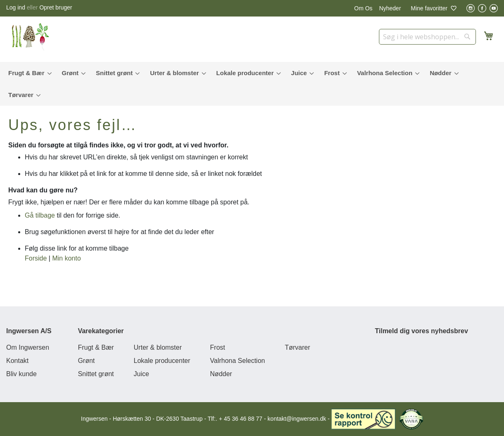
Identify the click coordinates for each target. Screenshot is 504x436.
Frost (218, 347)
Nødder (221, 374)
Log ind (16, 7)
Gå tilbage (40, 215)
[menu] (252, 84)
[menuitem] (28, 73)
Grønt (86, 361)
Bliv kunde (21, 374)
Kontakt (17, 361)
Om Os (363, 8)
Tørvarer (297, 347)
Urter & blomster (158, 347)
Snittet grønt (96, 374)
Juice (141, 374)
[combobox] (427, 37)
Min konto (66, 258)
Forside (36, 258)
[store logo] (33, 37)
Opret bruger (56, 7)
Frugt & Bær (96, 347)
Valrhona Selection (238, 361)
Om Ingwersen (28, 347)
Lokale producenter (162, 361)
